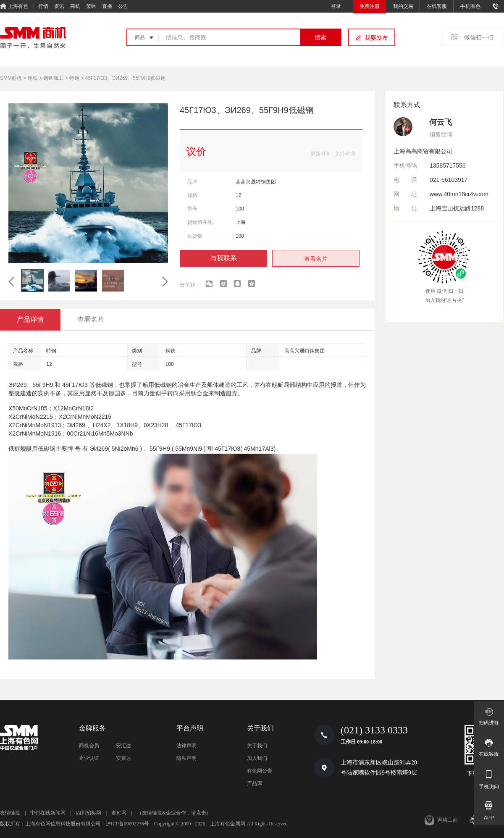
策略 (91, 6)
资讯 (59, 6)
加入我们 (257, 758)
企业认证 (89, 758)
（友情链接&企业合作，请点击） (174, 813)
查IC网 (119, 813)
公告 (123, 6)
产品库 (255, 783)
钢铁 (33, 78)
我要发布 (376, 38)
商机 (75, 6)
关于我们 (257, 746)
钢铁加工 (53, 78)
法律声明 (186, 746)
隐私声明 (186, 758)
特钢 (74, 78)
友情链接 (10, 813)
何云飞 (441, 122)
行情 (43, 6)
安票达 (123, 758)
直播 (107, 6)
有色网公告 (260, 771)
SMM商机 (11, 78)
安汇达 (123, 746)
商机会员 (89, 746)
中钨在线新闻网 (48, 813)
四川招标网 (89, 813)
